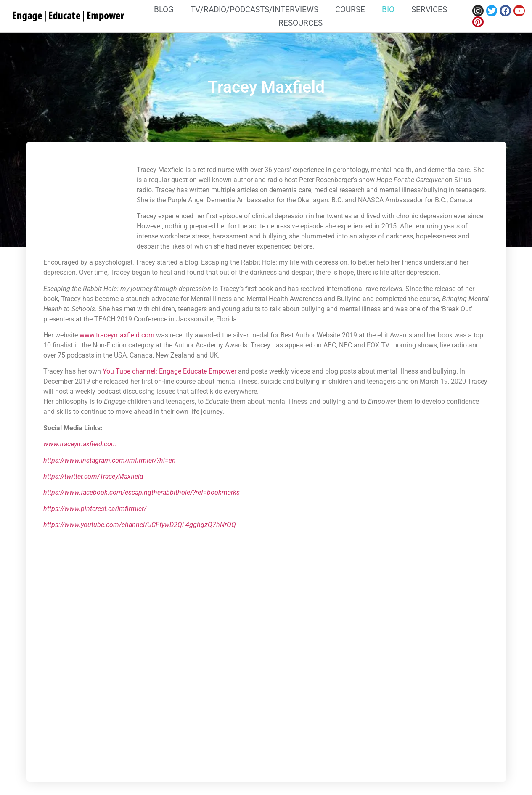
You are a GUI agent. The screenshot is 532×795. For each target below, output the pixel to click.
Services (429, 9)
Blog (164, 9)
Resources (300, 23)
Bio (388, 9)
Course (350, 9)
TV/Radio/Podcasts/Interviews (254, 9)
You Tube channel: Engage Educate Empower (169, 371)
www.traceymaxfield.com (117, 335)
